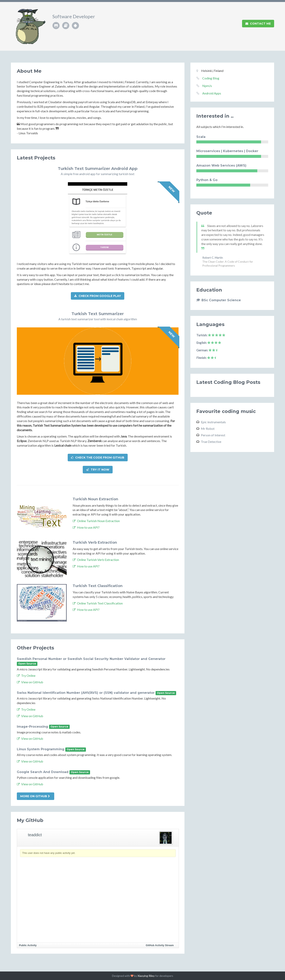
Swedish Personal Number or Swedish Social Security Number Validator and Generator (91, 659)
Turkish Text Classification (98, 586)
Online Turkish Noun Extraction (96, 521)
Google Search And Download (43, 772)
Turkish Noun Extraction (95, 499)
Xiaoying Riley (146, 976)
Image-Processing (32, 727)
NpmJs (207, 86)
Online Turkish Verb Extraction (96, 560)
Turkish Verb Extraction (95, 542)
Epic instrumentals (213, 422)
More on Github (35, 796)
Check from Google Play (98, 296)
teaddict (35, 835)
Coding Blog (211, 78)
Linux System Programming (41, 749)
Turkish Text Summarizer (98, 314)
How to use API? (86, 527)
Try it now (98, 470)
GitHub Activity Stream (160, 945)
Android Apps (212, 93)
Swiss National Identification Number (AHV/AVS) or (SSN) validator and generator (86, 693)
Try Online (26, 675)
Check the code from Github (98, 458)
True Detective (211, 442)
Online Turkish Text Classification (98, 603)
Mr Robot (208, 429)
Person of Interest (213, 435)
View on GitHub (30, 682)
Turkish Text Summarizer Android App (98, 169)
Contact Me (258, 24)
